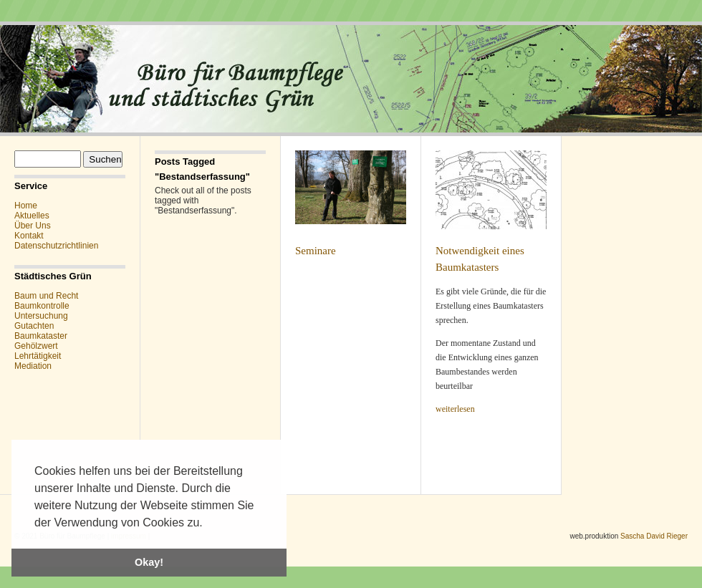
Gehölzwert (36, 346)
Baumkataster (41, 336)
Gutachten (34, 326)
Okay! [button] (149, 562)
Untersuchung (41, 316)
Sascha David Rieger (654, 536)
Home (26, 206)
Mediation (33, 366)
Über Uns (33, 226)
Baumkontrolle (42, 306)
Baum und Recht (46, 296)
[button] (208, 524)
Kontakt (29, 236)
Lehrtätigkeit (38, 356)
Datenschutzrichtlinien (56, 246)
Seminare (316, 251)
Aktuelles (32, 216)
